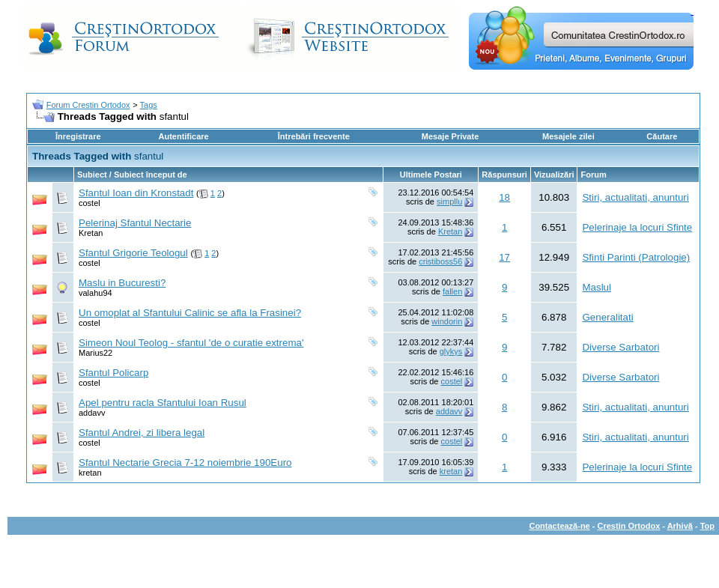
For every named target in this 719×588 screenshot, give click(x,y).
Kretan (91, 233)
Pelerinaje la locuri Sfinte (637, 227)
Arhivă (680, 526)
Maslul (597, 287)
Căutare (662, 136)
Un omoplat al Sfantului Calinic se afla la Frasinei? (190, 313)
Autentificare (183, 136)
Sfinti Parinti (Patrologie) (636, 257)
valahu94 (95, 293)
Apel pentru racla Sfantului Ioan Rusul (163, 403)
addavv (92, 413)
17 (504, 257)
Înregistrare (78, 136)
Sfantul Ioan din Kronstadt (136, 193)
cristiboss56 (440, 261)
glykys (451, 351)
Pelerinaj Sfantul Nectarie (135, 223)
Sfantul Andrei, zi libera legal (142, 433)
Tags (149, 105)
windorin (447, 321)
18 (504, 197)
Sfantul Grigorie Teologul (133, 253)
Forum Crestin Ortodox (88, 105)
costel (90, 203)
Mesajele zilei (568, 136)
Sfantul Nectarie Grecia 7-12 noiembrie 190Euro (185, 463)
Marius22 (95, 353)
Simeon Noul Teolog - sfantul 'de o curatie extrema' (191, 343)
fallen (452, 291)
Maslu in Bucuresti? (122, 283)
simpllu (449, 201)
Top (707, 526)
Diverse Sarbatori (621, 347)
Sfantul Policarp (113, 373)
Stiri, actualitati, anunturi (635, 197)
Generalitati (607, 317)
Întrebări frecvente (314, 136)
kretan (90, 473)
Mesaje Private (450, 136)
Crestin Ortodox (629, 526)
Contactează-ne (559, 526)
